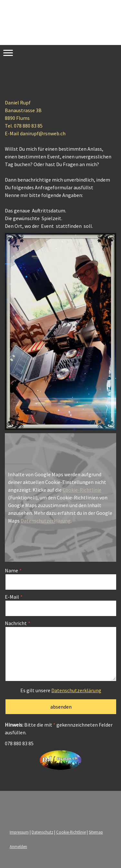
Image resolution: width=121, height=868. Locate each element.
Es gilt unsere (61, 690)
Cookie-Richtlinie (82, 490)
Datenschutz (42, 832)
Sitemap (96, 832)
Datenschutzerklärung (46, 521)
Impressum (19, 832)
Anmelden (18, 846)
